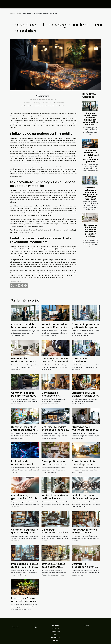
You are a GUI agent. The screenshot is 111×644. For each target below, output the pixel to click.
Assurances (55, 637)
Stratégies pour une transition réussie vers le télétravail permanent (85, 397)
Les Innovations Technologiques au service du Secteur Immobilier (43, 103)
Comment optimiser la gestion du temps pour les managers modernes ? (90, 193)
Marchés (55, 625)
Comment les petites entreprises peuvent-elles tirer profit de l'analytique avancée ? (25, 431)
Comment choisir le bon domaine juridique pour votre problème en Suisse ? (91, 119)
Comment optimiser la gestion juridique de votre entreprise (25, 533)
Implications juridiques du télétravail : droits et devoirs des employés (25, 567)
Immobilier (56, 631)
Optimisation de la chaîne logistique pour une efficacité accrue (85, 498)
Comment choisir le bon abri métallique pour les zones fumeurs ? (25, 397)
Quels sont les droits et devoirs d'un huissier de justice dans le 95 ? (55, 361)
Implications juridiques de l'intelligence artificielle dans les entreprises (55, 500)
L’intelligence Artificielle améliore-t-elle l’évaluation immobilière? (43, 106)
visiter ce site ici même (26, 232)
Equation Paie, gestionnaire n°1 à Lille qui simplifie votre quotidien (24, 500)
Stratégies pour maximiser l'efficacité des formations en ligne (84, 431)
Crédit (56, 634)
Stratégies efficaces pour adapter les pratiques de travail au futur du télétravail (55, 568)
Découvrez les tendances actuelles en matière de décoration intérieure (90, 231)
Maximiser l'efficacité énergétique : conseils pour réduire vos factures (54, 431)
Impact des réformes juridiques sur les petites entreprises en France (85, 534)
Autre (19, 14)
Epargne (55, 628)
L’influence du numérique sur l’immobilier (42, 100)
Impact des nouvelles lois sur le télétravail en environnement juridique (91, 156)
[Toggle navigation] (6, 4)
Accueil (12, 14)
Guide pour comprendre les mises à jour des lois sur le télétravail (55, 534)
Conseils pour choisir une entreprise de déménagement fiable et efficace (85, 466)
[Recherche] (22, 627)
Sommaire (44, 96)
